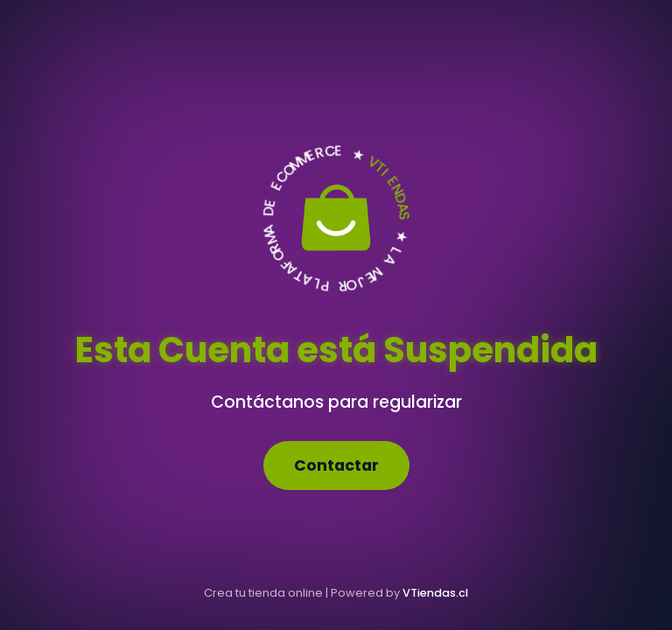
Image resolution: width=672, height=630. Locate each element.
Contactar (336, 465)
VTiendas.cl (435, 593)
